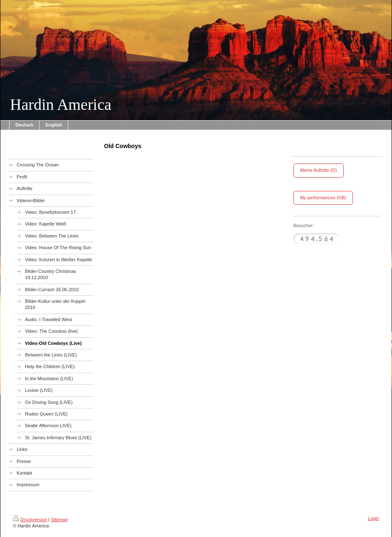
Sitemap (59, 520)
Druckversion (30, 520)
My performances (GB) (323, 198)
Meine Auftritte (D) (319, 170)
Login (373, 518)
